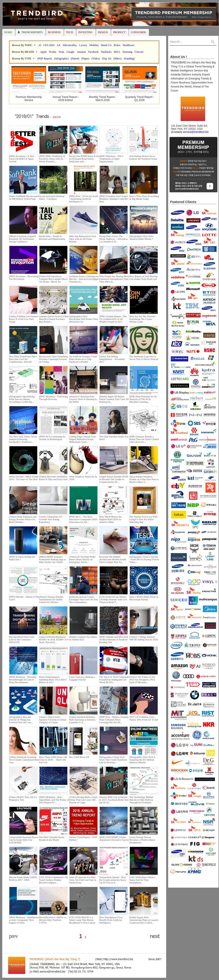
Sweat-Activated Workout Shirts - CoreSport (52, 197)
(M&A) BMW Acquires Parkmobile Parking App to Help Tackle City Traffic (52, 559)
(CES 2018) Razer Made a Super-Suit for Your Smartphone (142, 880)
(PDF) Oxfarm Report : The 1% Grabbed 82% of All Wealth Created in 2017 (113, 319)
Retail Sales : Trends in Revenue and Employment (52, 237)
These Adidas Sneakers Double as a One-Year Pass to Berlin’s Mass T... (144, 479)
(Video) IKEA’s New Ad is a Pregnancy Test (23, 798)
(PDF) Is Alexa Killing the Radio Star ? (22, 558)
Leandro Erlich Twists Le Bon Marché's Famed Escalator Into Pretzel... (54, 319)
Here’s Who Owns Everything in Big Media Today (144, 197)
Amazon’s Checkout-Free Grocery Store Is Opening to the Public (83, 399)
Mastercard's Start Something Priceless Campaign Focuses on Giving (54, 359)
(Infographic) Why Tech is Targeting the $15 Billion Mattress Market (142, 760)
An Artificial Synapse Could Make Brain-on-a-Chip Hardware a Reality (83, 359)
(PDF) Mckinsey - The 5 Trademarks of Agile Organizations (111, 159)
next (155, 936)
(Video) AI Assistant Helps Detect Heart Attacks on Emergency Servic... (82, 559)
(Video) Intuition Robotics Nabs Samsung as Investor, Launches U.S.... (82, 720)
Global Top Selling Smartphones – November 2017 (112, 359)
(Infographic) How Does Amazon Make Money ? (141, 237)
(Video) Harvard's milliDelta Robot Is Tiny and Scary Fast (53, 478)
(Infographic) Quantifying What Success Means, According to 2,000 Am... (22, 399)
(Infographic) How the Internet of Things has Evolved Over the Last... (21, 720)
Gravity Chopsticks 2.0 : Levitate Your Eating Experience (51, 519)
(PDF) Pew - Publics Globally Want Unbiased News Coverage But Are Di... (114, 720)
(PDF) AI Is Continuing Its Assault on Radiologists (52, 438)
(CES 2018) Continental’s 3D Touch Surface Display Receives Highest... (54, 880)
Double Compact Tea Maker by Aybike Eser (83, 638)
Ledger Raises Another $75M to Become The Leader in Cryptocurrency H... (114, 479)
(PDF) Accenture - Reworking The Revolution (24, 278)
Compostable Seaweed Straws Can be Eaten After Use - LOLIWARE (24, 840)
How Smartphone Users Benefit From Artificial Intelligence (111, 920)
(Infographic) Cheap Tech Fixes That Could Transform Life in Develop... (113, 760)
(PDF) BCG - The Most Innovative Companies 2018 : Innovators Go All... (84, 519)
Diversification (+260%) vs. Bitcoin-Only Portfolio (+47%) (53, 920)
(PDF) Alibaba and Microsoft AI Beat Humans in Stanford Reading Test (114, 639)
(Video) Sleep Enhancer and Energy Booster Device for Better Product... (23, 519)
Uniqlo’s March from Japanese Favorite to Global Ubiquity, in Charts (53, 720)
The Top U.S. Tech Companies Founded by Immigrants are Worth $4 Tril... (114, 680)
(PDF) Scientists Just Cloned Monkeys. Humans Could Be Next (114, 199)
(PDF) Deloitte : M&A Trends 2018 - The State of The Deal (24, 478)
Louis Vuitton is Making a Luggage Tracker (82, 678)
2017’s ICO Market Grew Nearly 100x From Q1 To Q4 (144, 718)
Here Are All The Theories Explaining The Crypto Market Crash (142, 319)
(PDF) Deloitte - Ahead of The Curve (24, 598)
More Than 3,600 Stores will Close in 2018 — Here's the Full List (53, 760)
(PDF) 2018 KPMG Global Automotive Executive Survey (114, 838)
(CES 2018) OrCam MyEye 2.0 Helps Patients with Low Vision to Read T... (113, 599)
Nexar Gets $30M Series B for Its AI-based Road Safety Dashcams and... (84, 159)
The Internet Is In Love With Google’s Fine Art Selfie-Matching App (143, 519)
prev (13, 936)
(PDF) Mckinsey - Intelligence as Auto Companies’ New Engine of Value (24, 920)
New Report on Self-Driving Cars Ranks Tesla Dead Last (143, 278)
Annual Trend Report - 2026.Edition (66, 99)
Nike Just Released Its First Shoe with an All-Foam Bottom (83, 239)
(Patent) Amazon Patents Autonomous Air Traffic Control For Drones (51, 599)
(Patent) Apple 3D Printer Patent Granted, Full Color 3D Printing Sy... (114, 399)
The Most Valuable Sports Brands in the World (52, 838)
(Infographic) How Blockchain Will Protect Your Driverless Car (84, 319)
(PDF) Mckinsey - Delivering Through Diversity (54, 398)
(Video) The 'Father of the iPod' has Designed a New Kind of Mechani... (142, 680)
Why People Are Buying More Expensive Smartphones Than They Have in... (114, 279)
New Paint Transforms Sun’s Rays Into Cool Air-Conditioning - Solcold (23, 359)
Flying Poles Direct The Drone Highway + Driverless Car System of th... (113, 239)
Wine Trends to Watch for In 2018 (83, 478)
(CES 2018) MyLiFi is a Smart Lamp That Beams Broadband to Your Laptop (82, 920)
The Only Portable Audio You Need (114, 438)
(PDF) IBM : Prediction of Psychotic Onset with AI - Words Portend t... (52, 159)
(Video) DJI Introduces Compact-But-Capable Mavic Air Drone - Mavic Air (54, 279)
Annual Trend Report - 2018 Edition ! (83, 838)
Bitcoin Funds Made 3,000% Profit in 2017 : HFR (23, 879)
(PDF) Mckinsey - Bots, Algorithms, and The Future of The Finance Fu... (54, 800)
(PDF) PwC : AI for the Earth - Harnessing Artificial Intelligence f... (84, 199)
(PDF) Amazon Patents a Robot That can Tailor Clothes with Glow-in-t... (144, 439)
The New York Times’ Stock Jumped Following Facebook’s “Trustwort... (23, 439)
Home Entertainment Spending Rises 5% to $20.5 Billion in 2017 (53, 680)
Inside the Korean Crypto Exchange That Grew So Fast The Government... (84, 599)
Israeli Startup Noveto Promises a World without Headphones (142, 840)
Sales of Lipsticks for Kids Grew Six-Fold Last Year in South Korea (83, 880)
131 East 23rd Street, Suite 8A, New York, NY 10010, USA (189, 129)
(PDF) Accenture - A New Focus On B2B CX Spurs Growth (22, 159)
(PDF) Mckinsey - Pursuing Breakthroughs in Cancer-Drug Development (23, 680)
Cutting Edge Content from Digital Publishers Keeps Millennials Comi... (83, 439)
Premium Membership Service (29, 99)
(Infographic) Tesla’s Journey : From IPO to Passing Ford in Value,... (144, 559)
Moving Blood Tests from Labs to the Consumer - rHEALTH (22, 639)
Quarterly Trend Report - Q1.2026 (140, 99)
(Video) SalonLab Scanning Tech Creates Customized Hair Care (24, 760)
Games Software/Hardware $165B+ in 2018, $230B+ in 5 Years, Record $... (54, 639)
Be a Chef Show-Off (79, 757)
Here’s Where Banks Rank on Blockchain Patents (144, 598)
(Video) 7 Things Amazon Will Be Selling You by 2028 (144, 638)
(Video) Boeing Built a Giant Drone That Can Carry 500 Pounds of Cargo (83, 800)
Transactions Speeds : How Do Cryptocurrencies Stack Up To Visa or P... (113, 880)
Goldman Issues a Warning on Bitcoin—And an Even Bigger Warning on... (84, 279)
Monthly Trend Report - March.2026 (103, 99)
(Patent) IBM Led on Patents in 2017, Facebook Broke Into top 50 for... (114, 800)
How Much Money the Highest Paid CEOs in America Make (110, 519)
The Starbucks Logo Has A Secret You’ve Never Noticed (144, 358)
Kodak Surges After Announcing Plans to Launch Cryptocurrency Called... (144, 920)
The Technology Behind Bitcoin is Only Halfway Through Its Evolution (141, 800)
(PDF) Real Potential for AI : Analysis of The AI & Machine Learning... (144, 399)
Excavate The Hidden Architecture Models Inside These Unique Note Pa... (113, 559)
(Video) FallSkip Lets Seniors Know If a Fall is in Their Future (24, 319)
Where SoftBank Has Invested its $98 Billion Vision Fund (24, 197)
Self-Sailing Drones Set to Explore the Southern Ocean (143, 157)
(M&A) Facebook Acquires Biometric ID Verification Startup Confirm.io (22, 239)
